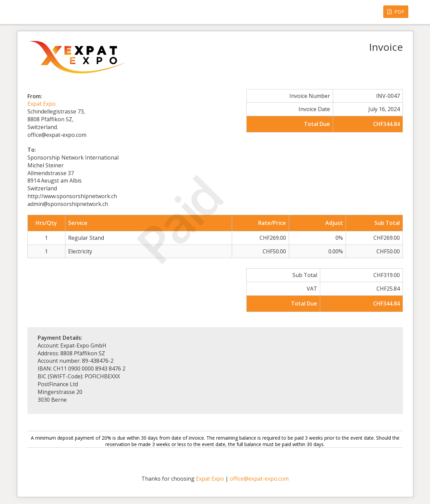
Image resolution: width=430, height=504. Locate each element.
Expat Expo (42, 104)
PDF (396, 12)
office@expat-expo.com (259, 479)
